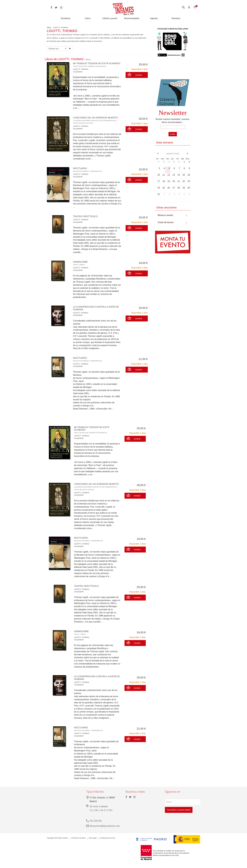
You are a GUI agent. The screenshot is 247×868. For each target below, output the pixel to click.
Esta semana (165, 142)
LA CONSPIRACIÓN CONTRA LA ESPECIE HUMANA (97, 311)
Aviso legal (93, 843)
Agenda (154, 18)
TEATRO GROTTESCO (86, 219)
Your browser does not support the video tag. (173, 69)
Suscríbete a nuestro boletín (179, 815)
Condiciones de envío (107, 843)
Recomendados (132, 18)
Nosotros (176, 18)
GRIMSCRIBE (81, 266)
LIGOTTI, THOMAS (81, 72)
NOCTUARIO (88, 172)
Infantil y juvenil (110, 18)
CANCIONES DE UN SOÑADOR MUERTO (96, 123)
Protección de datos (78, 843)
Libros (88, 18)
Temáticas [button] (66, 18)
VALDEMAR (78, 74)
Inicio (49, 28)
